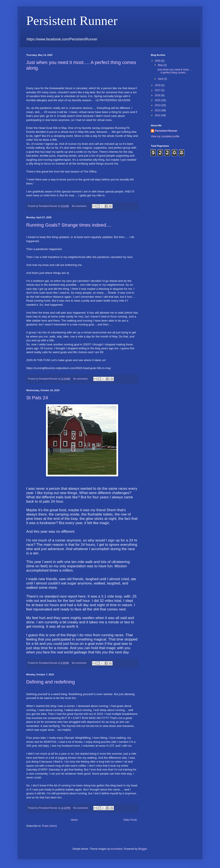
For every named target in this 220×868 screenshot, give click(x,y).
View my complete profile (165, 136)
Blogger (143, 849)
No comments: (80, 206)
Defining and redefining (50, 682)
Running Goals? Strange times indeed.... (69, 225)
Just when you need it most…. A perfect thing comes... (175, 71)
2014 (158, 105)
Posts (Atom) (49, 826)
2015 (158, 100)
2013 (158, 110)
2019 (158, 85)
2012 (158, 115)
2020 (158, 61)
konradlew (117, 849)
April (161, 79)
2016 (158, 95)
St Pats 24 (37, 398)
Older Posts (130, 820)
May (161, 65)
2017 (158, 90)
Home (74, 820)
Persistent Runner (166, 131)
